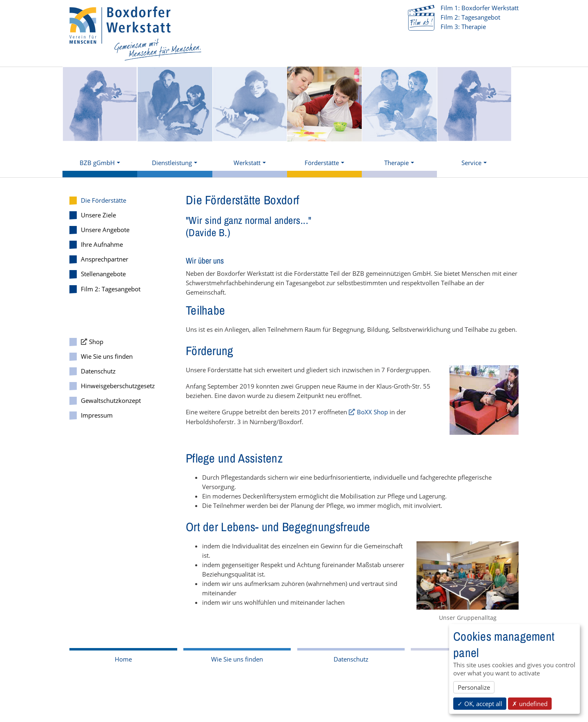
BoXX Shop (372, 412)
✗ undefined (530, 704)
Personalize (474, 687)
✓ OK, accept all (480, 704)
